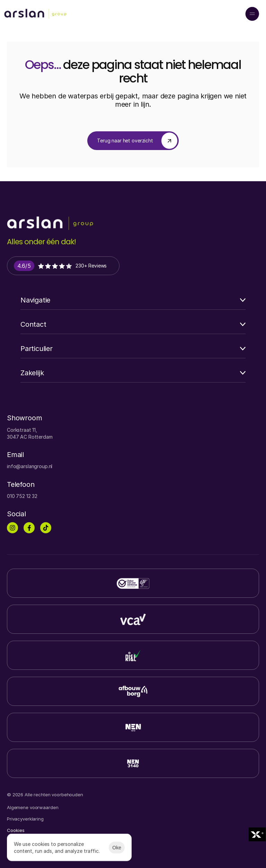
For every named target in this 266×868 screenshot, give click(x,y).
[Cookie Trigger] (16, 830)
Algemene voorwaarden (33, 807)
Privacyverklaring (25, 819)
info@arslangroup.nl (30, 466)
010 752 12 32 (22, 496)
